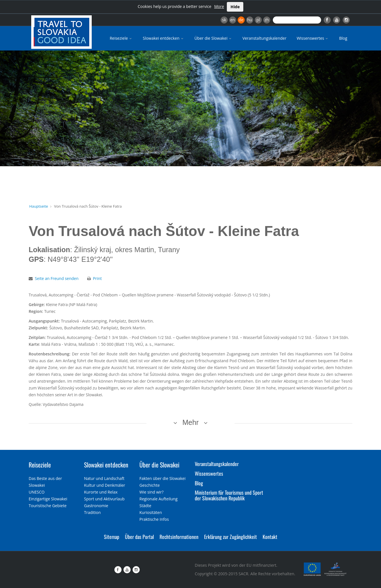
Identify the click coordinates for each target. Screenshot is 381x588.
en (233, 20)
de (241, 20)
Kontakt (270, 537)
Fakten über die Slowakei (162, 478)
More (219, 6)
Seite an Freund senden (57, 278)
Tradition (92, 512)
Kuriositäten (151, 512)
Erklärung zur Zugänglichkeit (231, 537)
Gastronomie (96, 506)
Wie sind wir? (151, 492)
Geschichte (150, 485)
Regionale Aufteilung (158, 499)
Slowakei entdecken (164, 38)
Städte (145, 506)
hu (250, 20)
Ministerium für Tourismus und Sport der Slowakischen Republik (229, 495)
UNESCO (37, 492)
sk (224, 20)
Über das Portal (139, 537)
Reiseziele (121, 38)
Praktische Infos (154, 519)
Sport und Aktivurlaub (104, 499)
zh (267, 20)
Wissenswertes (313, 38)
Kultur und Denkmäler (105, 485)
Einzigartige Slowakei (48, 499)
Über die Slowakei (213, 38)
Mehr (191, 422)
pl (258, 20)
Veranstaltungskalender (264, 38)
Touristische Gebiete (48, 506)
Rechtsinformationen (179, 537)
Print (97, 278)
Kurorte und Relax (101, 492)
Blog (343, 38)
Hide (235, 7)
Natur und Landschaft (104, 478)
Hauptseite (39, 206)
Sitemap (112, 537)
